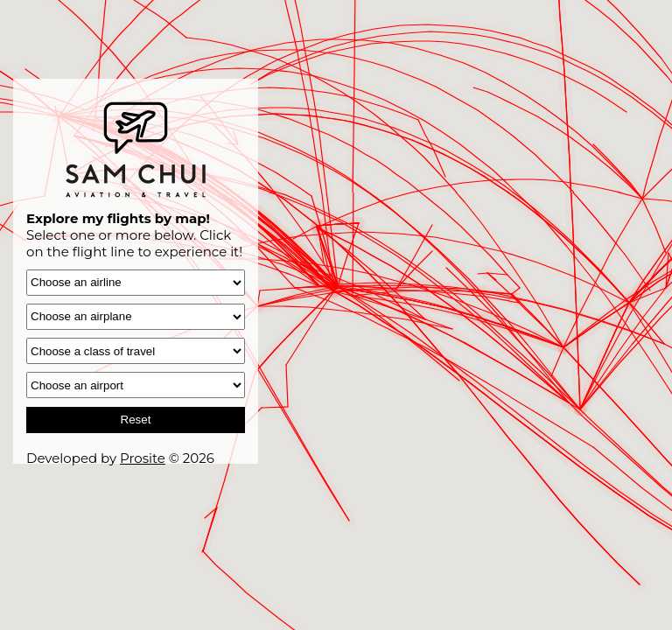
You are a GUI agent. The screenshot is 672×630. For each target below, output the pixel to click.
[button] (217, 491)
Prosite (143, 458)
